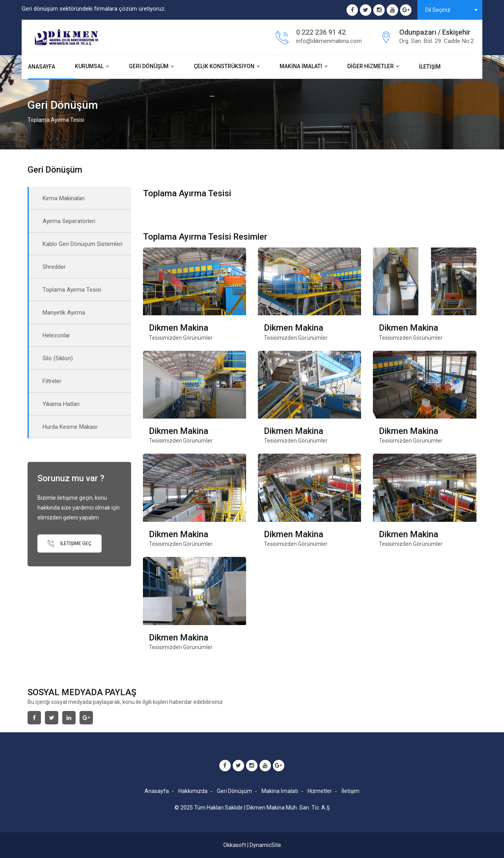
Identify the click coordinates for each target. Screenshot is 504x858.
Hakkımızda (193, 791)
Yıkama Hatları (61, 404)
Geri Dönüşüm (149, 66)
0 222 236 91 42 (321, 32)
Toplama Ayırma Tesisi (72, 290)
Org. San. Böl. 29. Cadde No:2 (436, 41)
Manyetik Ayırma (64, 313)
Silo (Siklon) (58, 358)
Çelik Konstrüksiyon (224, 66)
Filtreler (52, 381)
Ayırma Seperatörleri (69, 221)
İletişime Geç (69, 543)
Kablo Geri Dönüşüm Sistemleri (82, 244)
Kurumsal (89, 66)
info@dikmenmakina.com (329, 41)
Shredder (54, 267)
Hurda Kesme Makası (70, 427)
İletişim (430, 67)
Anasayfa (42, 67)
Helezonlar (56, 335)
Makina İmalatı (301, 66)
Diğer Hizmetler (371, 66)
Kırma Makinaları (64, 198)
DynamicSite (265, 845)
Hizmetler (320, 791)
